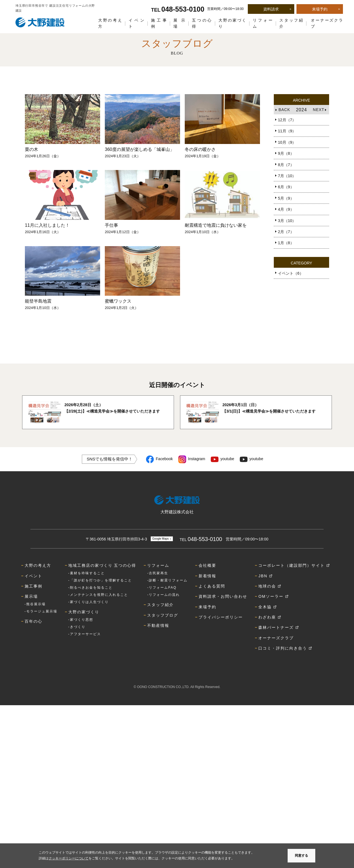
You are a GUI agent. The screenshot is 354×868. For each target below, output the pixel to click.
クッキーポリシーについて (69, 858)
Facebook (164, 459)
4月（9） (286, 209)
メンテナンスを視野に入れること (99, 595)
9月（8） (286, 153)
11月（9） (287, 131)
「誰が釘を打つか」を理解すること (101, 580)
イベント (136, 23)
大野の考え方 (110, 23)
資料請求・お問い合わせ (223, 596)
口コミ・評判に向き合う (283, 648)
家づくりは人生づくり (89, 602)
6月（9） (286, 187)
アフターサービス (85, 634)
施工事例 (159, 23)
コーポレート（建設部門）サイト (291, 565)
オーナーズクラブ (327, 23)
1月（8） (286, 243)
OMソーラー (271, 596)
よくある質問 (212, 586)
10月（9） (287, 142)
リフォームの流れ (164, 595)
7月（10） (287, 176)
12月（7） (287, 120)
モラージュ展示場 (42, 611)
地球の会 (267, 586)
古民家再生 (158, 573)
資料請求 (271, 9)
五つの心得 (202, 23)
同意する (301, 856)
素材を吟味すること (87, 573)
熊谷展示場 (36, 604)
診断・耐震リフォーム (168, 580)
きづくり (78, 627)
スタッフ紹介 (291, 23)
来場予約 (320, 9)
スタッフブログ (163, 615)
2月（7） (286, 232)
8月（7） (286, 165)
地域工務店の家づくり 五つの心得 (102, 565)
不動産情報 (158, 625)
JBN (263, 576)
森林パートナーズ (276, 627)
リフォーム (263, 23)
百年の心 (33, 621)
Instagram (197, 459)
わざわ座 (267, 617)
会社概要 (207, 565)
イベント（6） (291, 273)
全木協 (265, 607)
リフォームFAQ (163, 588)
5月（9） (286, 198)
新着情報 (207, 576)
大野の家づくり (232, 23)
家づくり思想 (82, 620)
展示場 (179, 23)
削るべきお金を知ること (91, 588)
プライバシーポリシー (221, 617)
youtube (227, 459)
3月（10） (287, 221)
